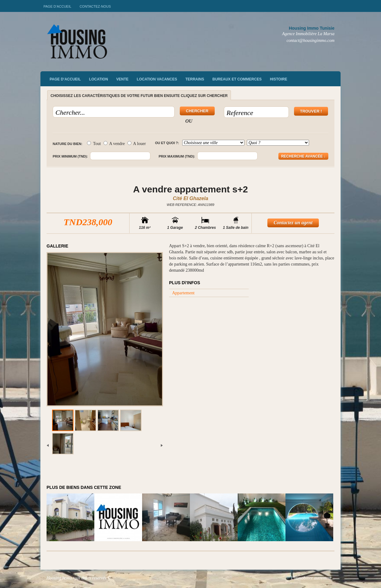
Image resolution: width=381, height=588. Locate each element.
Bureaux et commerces (237, 79)
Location (99, 79)
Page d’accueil (57, 6)
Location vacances (157, 79)
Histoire (278, 79)
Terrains (195, 79)
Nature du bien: (68, 144)
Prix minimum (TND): (70, 156)
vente (123, 79)
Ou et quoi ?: (167, 143)
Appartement (183, 293)
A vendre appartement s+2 (191, 189)
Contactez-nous (95, 6)
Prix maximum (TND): (177, 156)
